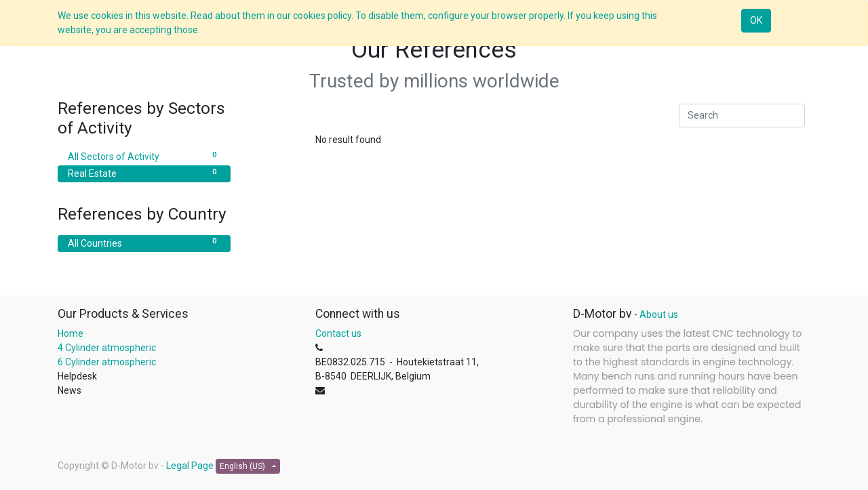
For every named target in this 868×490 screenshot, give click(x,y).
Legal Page (190, 466)
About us (659, 314)
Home (71, 333)
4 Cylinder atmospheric (107, 348)
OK (756, 20)
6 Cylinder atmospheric (108, 362)
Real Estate (144, 173)
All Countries (144, 243)
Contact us (338, 333)
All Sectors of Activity (144, 156)
